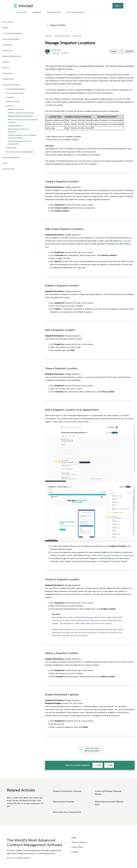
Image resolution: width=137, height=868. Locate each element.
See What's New (54, 12)
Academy (37, 12)
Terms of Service (79, 842)
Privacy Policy (77, 847)
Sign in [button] (118, 6)
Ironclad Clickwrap (62, 36)
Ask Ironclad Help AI (75, 12)
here (47, 247)
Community (22, 12)
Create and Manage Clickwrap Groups (108, 793)
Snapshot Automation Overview (67, 791)
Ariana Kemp (56, 50)
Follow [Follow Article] (112, 52)
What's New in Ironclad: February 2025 (109, 803)
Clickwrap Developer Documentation (118, 555)
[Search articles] (66, 25)
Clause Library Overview (64, 802)
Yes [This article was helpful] (98, 765)
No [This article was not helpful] (109, 765)
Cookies (75, 852)
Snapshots (77, 36)
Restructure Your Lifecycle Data (67, 812)
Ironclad (48, 36)
